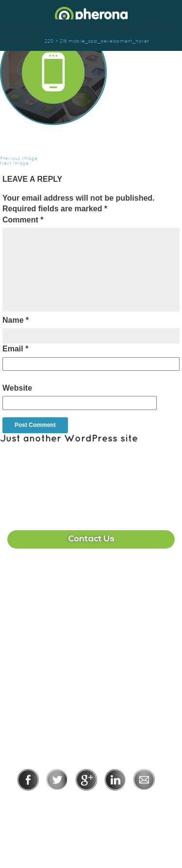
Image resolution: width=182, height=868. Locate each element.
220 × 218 (56, 41)
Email (15, 349)
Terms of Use (124, 804)
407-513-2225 (91, 587)
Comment (23, 220)
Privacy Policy (59, 804)
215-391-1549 (91, 680)
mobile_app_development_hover (109, 41)
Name (16, 320)
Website (17, 388)
